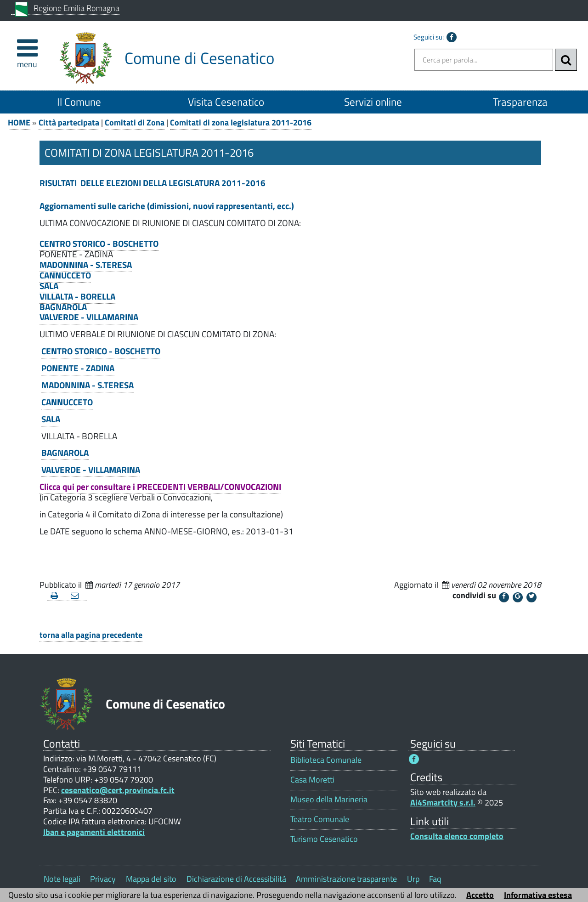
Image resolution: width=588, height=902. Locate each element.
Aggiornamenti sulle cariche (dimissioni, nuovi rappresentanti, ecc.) (167, 206)
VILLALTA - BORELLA (77, 296)
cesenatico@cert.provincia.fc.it (118, 790)
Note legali (62, 879)
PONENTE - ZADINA (78, 368)
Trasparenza (520, 102)
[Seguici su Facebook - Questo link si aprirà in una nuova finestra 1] (414, 759)
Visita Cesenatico (226, 102)
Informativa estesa (538, 895)
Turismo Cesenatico (324, 839)
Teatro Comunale (320, 819)
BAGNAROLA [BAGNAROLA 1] (65, 453)
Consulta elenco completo (457, 836)
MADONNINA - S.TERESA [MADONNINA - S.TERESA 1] (88, 385)
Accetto (480, 895)
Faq (435, 879)
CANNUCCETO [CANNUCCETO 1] (67, 402)
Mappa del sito (151, 879)
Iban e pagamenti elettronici (94, 832)
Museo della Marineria (329, 799)
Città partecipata (69, 122)
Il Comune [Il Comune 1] (79, 102)
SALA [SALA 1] (51, 419)
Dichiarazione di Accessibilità (236, 879)
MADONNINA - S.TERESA (86, 265)
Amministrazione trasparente (346, 879)
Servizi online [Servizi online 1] (373, 102)
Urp (413, 879)
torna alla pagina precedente (91, 635)
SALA (49, 286)
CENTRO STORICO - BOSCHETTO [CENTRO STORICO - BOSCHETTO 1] (101, 351)
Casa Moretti (312, 780)
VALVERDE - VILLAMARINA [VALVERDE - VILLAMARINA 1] (91, 470)
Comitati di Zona (135, 122)
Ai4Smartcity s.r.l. (443, 803)
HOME (19, 122)
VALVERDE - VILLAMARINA (89, 317)
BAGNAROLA (63, 307)
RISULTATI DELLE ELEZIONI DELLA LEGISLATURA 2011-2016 (153, 183)
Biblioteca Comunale (326, 760)
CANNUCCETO (65, 275)
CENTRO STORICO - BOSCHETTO (99, 244)
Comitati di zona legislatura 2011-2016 (241, 122)
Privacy (103, 879)
